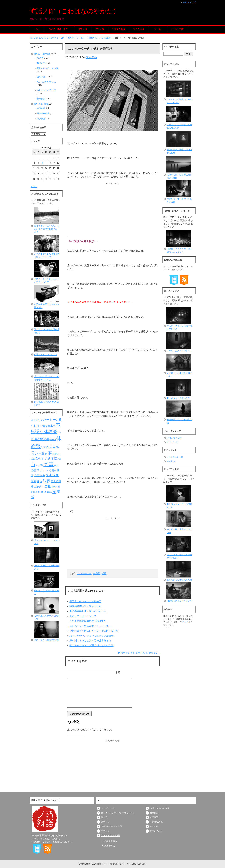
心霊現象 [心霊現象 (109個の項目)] (39, 475)
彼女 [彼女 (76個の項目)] (56, 465)
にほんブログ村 (174, 438)
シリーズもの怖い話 (46, 90)
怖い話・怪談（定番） (59, 29)
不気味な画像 (43, 113)
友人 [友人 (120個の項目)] (49, 447)
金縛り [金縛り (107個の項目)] (42, 492)
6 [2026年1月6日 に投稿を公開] (42, 163)
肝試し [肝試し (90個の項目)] (40, 487)
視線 (104, 573)
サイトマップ (189, 2)
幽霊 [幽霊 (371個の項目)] (49, 464)
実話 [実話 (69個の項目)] (59, 459)
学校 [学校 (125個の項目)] (54, 458)
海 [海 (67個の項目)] (41, 482)
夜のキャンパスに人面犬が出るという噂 (91, 645)
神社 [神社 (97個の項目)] (33, 487)
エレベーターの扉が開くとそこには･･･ (91, 626)
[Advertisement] (113, 209)
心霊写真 (41, 108)
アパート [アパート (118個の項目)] (46, 420)
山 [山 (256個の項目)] (33, 465)
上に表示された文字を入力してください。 (90, 730)
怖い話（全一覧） (43, 54)
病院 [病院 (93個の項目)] (59, 481)
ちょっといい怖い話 (46, 82)
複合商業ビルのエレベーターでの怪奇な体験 (94, 631)
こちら (185, 622)
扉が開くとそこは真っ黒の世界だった (90, 641)
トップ (37, 29)
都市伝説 (41, 99)
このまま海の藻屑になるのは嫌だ (88, 621)
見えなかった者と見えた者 (179, 580)
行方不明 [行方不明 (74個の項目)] (56, 487)
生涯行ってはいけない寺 (46, 355)
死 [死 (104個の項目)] (38, 481)
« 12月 (34, 187)
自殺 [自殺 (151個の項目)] (48, 486)
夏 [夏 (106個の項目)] (43, 453)
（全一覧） (158, 29)
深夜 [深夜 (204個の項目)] (47, 481)
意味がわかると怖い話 (47, 68)
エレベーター (84, 573)
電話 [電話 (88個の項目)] (49, 492)
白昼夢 (97, 573)
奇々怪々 (171, 461)
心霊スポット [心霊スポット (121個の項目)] (40, 470)
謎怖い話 (99, 29)
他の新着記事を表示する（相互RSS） (139, 653)
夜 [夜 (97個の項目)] (46, 454)
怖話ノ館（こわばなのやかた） (74, 11)
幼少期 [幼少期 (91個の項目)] (39, 465)
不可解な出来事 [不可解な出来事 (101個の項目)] (46, 426)
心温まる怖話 (119, 29)
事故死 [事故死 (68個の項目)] (53, 440)
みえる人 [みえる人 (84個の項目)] (35, 420)
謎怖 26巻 (91, 57)
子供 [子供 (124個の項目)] (47, 458)
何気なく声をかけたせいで (179, 601)
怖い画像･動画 (41, 104)
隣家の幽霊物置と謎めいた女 (85, 606)
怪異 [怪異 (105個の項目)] (34, 481)
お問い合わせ (178, 29)
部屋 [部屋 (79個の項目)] (35, 492)
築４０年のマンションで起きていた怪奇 (91, 636)
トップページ (108, 808)
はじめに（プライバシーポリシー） (118, 813)
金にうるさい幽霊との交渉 (47, 640)
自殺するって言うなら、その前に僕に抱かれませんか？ (47, 229)
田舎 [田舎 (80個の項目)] (53, 482)
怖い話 (40, 58)
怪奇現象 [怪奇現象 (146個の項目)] (52, 475)
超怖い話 (83, 29)
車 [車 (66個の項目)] (32, 492)
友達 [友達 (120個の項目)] (56, 447)
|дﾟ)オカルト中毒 (175, 457)
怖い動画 (41, 119)
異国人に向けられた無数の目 (85, 601)
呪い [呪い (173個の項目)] (34, 453)
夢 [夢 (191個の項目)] (50, 453)
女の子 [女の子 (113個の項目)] (40, 458)
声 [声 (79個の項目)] (40, 454)
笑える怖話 (139, 29)
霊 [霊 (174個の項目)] (54, 492)
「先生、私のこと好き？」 (179, 351)
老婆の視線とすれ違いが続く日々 (88, 611)
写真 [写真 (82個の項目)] (44, 447)
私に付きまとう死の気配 (178, 398)
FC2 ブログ (172, 442)
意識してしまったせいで (83, 616)
